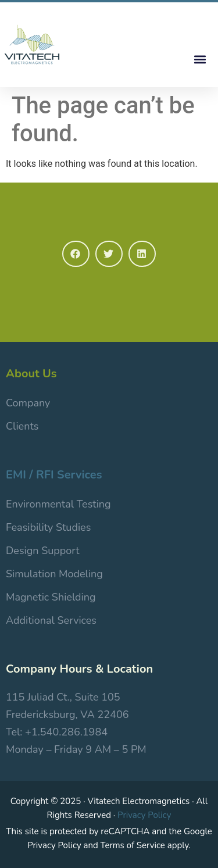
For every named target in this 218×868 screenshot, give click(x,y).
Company (28, 403)
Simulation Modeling (54, 574)
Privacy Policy (144, 815)
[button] (200, 59)
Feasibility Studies (48, 527)
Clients (22, 426)
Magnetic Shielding (51, 597)
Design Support (43, 551)
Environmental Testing (58, 504)
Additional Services (51, 620)
